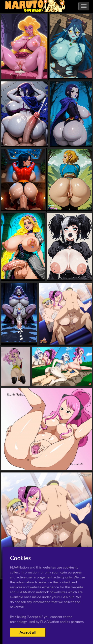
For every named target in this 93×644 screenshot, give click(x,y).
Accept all (28, 632)
